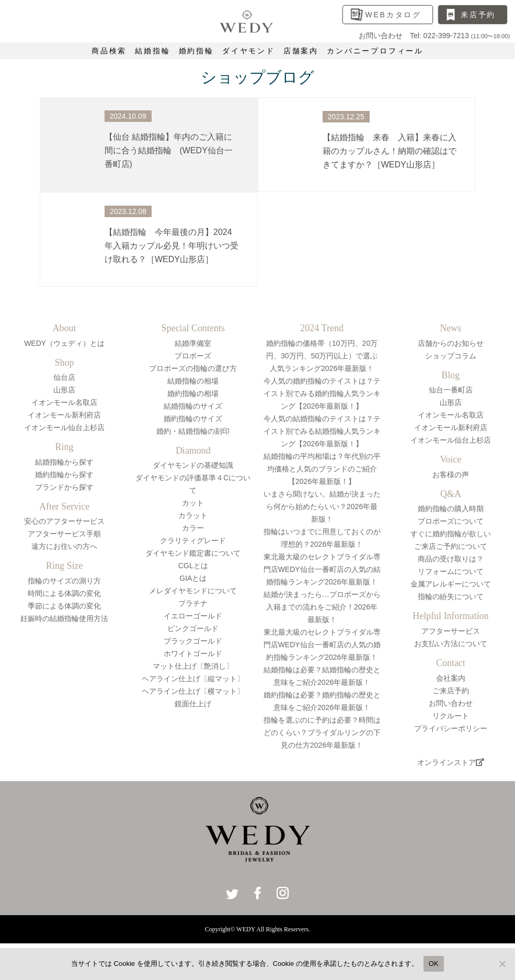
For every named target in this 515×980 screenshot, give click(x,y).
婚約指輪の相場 (193, 393)
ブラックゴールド (193, 641)
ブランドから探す (64, 487)
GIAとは (193, 578)
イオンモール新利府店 (64, 415)
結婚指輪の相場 (193, 381)
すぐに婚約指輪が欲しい (451, 534)
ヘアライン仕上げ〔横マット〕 (193, 691)
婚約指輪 (196, 51)
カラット (193, 515)
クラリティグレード (193, 540)
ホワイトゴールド (193, 654)
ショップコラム (451, 356)
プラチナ (193, 603)
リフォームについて (451, 571)
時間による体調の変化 (64, 593)
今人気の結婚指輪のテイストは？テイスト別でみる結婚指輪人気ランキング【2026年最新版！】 (322, 431)
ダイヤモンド (249, 51)
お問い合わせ (451, 703)
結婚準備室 (193, 343)
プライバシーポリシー (451, 728)
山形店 (64, 390)
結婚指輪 (152, 51)
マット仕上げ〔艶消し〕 (193, 666)
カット (193, 503)
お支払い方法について (451, 644)
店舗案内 (301, 51)
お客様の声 (451, 475)
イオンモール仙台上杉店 (64, 427)
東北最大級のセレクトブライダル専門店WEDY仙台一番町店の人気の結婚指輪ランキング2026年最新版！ (322, 569)
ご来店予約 (451, 691)
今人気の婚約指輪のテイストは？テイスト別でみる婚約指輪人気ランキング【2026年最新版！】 (322, 393)
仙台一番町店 (451, 390)
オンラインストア (451, 762)
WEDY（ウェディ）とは (64, 343)
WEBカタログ (393, 15)
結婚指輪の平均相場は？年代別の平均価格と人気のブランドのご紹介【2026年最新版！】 (322, 469)
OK (434, 964)
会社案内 (451, 678)
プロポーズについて (451, 521)
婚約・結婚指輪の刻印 (193, 431)
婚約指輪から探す (64, 475)
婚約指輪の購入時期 (451, 509)
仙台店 (64, 377)
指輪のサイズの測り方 (64, 581)
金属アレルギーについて (451, 584)
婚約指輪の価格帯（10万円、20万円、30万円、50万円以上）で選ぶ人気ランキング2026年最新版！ (322, 356)
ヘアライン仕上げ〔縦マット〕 (193, 679)
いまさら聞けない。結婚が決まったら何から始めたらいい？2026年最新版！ (322, 506)
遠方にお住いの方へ (64, 546)
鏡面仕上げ (193, 704)
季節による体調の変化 (64, 606)
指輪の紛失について (451, 596)
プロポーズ (193, 356)
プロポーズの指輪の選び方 (193, 368)
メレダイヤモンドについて (193, 591)
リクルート (451, 716)
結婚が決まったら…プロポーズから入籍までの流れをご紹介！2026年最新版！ (322, 607)
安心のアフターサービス (64, 521)
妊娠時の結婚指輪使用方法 (64, 618)
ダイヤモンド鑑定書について (193, 553)
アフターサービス (451, 631)
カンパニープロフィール (375, 51)
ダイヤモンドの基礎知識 (193, 465)
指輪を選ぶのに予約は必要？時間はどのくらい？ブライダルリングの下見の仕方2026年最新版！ (322, 733)
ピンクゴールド (193, 628)
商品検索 (109, 51)
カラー (193, 528)
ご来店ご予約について (451, 546)
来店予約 (478, 15)
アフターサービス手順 (64, 534)
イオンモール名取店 (64, 402)
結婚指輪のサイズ (193, 406)
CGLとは (193, 566)
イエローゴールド (193, 616)
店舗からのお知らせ (451, 343)
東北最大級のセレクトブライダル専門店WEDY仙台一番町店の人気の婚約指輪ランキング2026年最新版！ (322, 645)
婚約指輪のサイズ (193, 419)
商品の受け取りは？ (451, 559)
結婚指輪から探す (64, 462)
